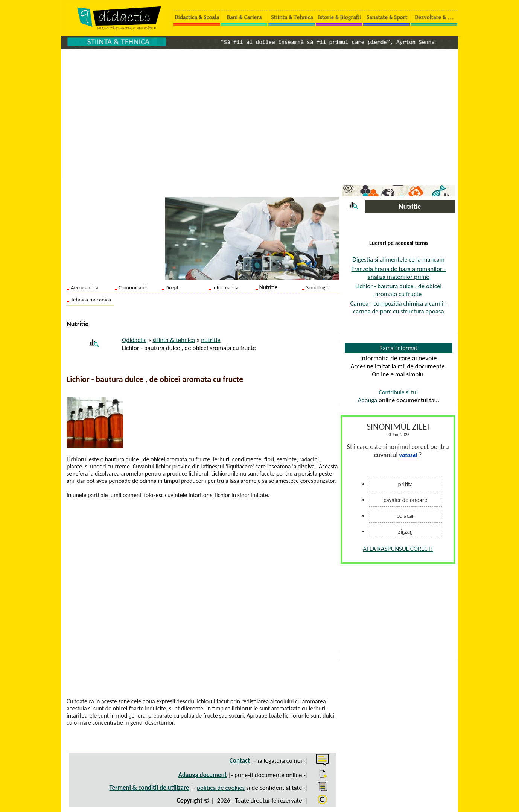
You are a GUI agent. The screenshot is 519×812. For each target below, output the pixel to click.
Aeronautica (85, 287)
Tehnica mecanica (91, 300)
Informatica (225, 287)
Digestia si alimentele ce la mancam (398, 259)
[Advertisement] (259, 109)
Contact (240, 761)
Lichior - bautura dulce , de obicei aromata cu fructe (398, 290)
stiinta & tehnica (174, 340)
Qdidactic (134, 340)
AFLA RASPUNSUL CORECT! (398, 549)
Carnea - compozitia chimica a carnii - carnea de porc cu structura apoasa (399, 307)
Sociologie (318, 287)
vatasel (408, 455)
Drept (172, 287)
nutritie (211, 340)
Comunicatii (132, 287)
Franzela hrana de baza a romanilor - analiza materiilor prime (399, 273)
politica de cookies (221, 788)
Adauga (367, 400)
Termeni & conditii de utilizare (149, 788)
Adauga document (203, 775)
